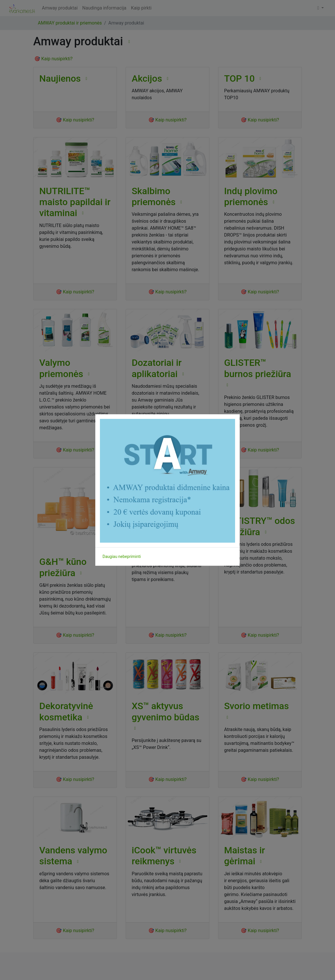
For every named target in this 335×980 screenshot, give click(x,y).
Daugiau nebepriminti (122, 556)
